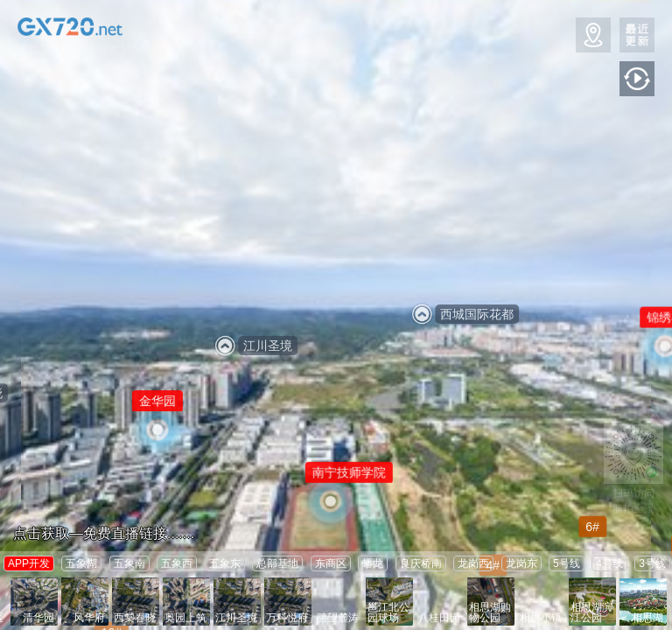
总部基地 (277, 563)
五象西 (177, 563)
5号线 (567, 563)
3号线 (652, 563)
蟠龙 (373, 563)
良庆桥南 (421, 563)
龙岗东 (521, 563)
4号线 (609, 563)
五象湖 (81, 563)
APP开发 (29, 563)
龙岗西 (473, 563)
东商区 (331, 563)
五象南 (129, 563)
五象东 (225, 563)
